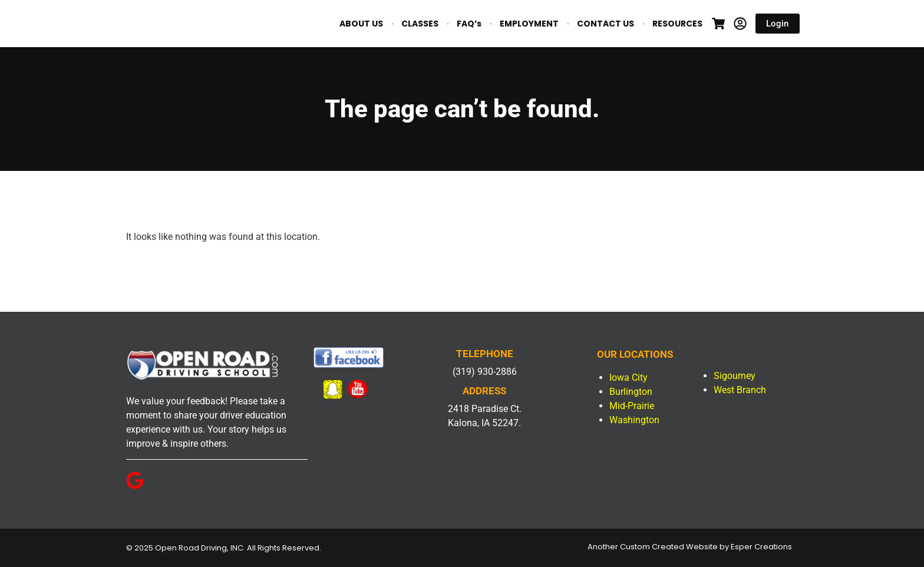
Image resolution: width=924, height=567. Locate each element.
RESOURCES (677, 24)
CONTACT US (605, 24)
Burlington (631, 392)
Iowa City (628, 378)
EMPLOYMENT (529, 24)
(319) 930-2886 (485, 372)
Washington (634, 420)
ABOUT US (361, 24)
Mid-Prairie (632, 406)
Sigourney (735, 376)
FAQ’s (469, 24)
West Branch (740, 390)
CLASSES (420, 24)
